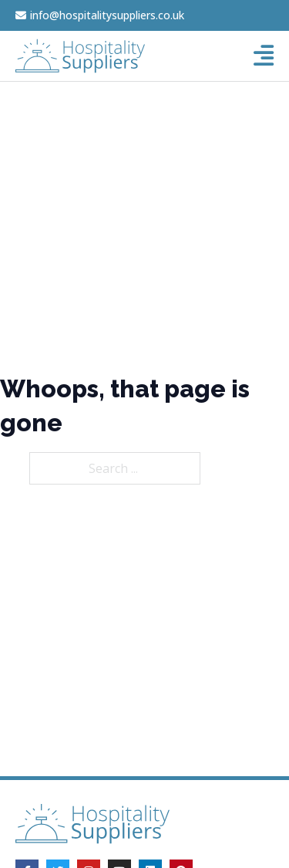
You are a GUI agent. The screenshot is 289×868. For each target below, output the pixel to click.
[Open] (264, 56)
